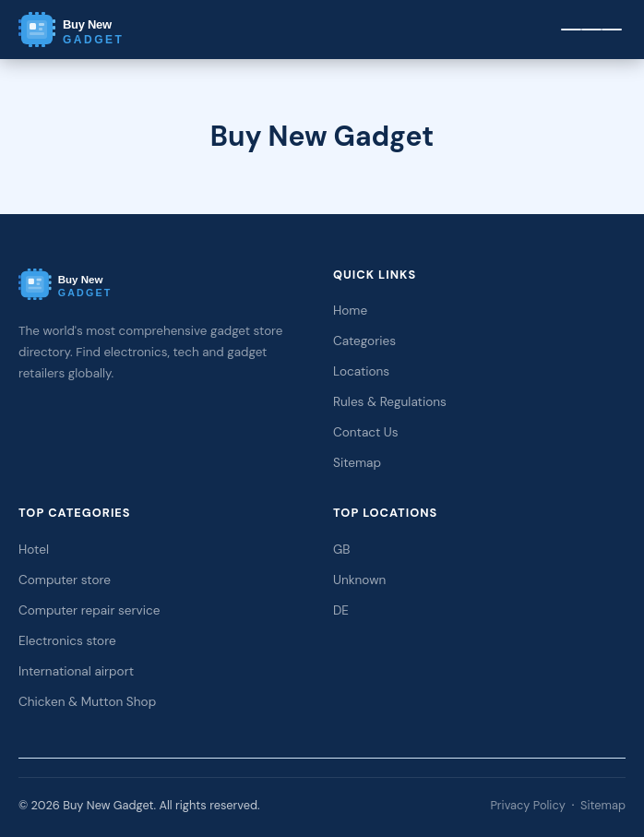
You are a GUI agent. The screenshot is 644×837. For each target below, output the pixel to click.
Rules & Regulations (390, 402)
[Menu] (591, 30)
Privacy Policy (527, 805)
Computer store (65, 580)
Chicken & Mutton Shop (87, 702)
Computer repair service (89, 610)
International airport (76, 671)
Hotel (34, 550)
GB (342, 550)
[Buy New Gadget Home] (101, 30)
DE (341, 610)
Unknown (359, 580)
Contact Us (366, 432)
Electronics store (67, 641)
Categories (364, 341)
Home (350, 311)
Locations (361, 371)
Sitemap (357, 463)
